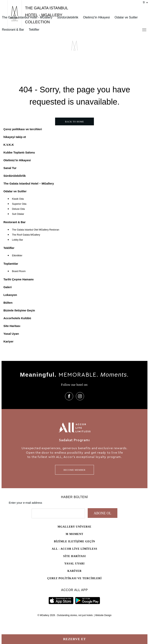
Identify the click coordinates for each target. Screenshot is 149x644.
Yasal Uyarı (11, 334)
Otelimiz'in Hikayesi (96, 17)
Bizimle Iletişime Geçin (19, 310)
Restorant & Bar (13, 30)
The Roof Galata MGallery (26, 235)
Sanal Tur (10, 168)
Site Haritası (12, 326)
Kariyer (9, 341)
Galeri (8, 287)
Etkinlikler (17, 256)
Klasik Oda (18, 199)
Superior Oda (19, 204)
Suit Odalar (18, 214)
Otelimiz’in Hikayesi (17, 160)
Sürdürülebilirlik (68, 17)
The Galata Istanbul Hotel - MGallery (27, 17)
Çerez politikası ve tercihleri (23, 129)
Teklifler (34, 30)
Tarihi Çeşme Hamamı (19, 279)
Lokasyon (10, 295)
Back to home (74, 122)
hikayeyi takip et (15, 137)
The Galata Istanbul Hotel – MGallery (29, 183)
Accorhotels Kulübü (17, 318)
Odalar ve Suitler (126, 17)
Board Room (19, 271)
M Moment (75, 534)
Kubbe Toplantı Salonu (19, 152)
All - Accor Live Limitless (75, 549)
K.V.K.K (9, 145)
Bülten (8, 303)
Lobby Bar (18, 240)
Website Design (103, 615)
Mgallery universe (74, 527)
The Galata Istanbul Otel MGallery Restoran (36, 230)
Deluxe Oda (18, 209)
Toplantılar (11, 264)
